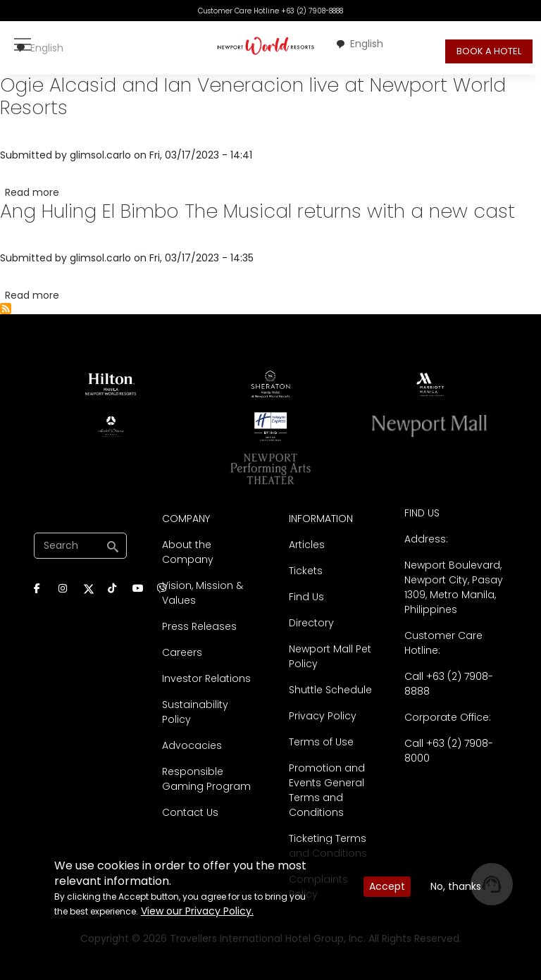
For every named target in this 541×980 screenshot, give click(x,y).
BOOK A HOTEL (489, 51)
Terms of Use (321, 742)
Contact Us (190, 812)
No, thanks (456, 886)
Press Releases (199, 626)
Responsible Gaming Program (206, 779)
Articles (307, 545)
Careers (182, 652)
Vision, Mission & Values (203, 593)
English (39, 48)
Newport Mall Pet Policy (330, 656)
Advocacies (192, 745)
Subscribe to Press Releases (6, 309)
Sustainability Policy (195, 712)
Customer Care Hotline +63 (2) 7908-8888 (270, 11)
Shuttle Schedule (330, 690)
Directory (311, 623)
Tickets (306, 571)
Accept (387, 886)
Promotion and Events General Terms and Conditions (327, 790)
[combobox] (39, 48)
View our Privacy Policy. (197, 911)
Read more (32, 192)
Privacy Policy (323, 716)
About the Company (188, 552)
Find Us (306, 597)
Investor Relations (206, 678)
